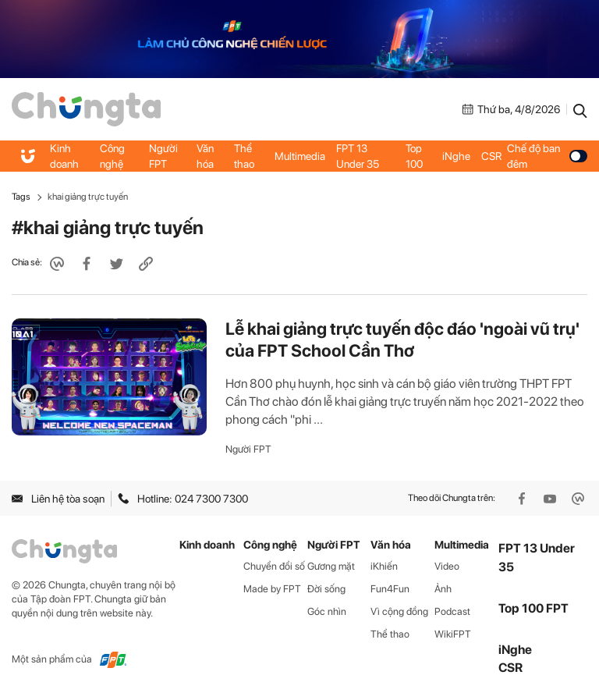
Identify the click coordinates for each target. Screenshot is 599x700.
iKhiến (384, 566)
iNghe (456, 156)
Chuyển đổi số (274, 566)
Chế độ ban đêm (547, 156)
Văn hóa (205, 156)
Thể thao (244, 156)
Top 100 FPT (533, 608)
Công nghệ (112, 156)
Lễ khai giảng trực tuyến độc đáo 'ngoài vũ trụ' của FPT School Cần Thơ (402, 339)
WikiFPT (453, 634)
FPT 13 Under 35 (358, 156)
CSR (491, 156)
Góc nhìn (327, 611)
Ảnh (443, 589)
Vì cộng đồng (399, 611)
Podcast (452, 611)
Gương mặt (331, 566)
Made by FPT (272, 589)
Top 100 (414, 156)
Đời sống (326, 589)
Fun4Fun (390, 589)
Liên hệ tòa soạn (58, 499)
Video (447, 566)
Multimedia (300, 156)
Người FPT (163, 156)
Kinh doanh (64, 156)
